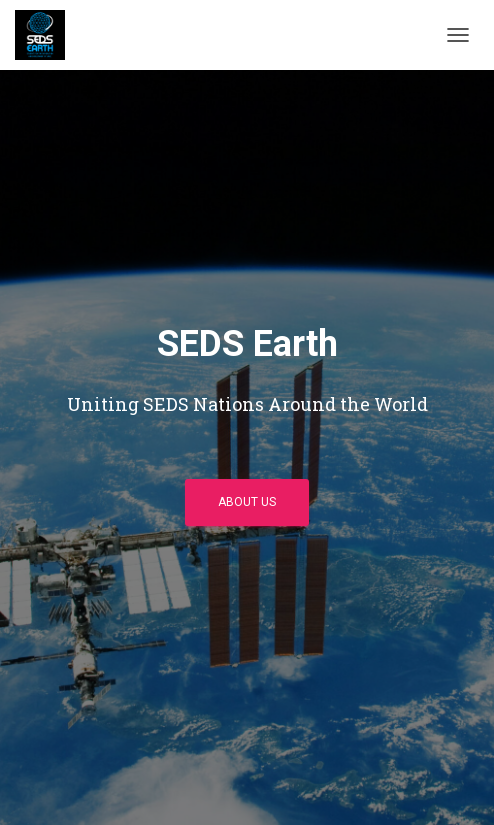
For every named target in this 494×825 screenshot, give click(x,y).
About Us (247, 502)
